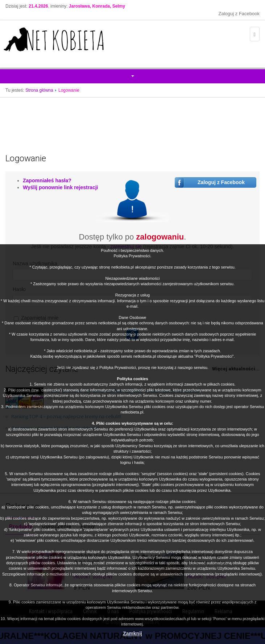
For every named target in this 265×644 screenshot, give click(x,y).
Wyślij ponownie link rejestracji (60, 187)
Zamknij (132, 633)
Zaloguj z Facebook (239, 14)
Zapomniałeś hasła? (47, 180)
